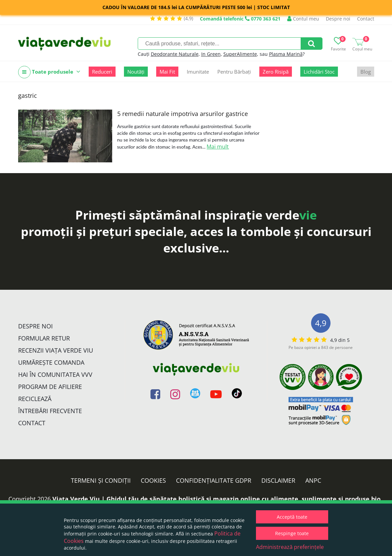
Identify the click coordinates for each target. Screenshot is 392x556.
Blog (366, 72)
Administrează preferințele (290, 547)
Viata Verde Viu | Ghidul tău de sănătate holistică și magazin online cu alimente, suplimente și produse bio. (217, 499)
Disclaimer (278, 480)
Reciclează (35, 399)
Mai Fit (167, 72)
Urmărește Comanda (51, 362)
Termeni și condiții (101, 480)
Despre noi (338, 19)
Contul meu (303, 19)
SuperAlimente (240, 54)
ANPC (313, 480)
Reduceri (102, 72)
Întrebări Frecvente (50, 411)
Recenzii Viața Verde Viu (56, 350)
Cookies (153, 480)
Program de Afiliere (50, 387)
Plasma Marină (286, 54)
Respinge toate (292, 533)
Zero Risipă (276, 72)
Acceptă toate (292, 517)
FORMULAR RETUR (44, 338)
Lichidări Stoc (319, 72)
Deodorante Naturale (175, 54)
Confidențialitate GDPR (214, 480)
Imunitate (198, 72)
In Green (211, 54)
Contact (366, 19)
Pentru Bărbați (234, 72)
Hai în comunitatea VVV (55, 374)
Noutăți (136, 72)
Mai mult (218, 147)
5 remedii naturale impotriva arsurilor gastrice (183, 114)
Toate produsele (49, 72)
